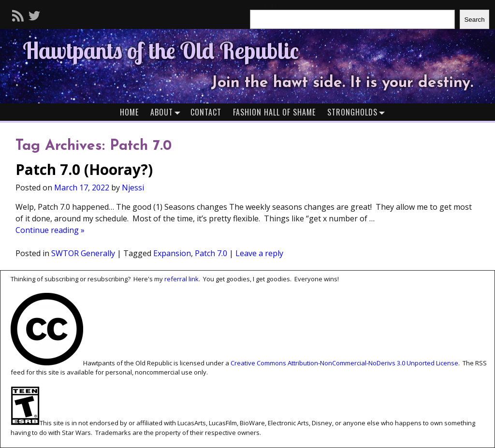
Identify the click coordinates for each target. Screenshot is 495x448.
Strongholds (358, 112)
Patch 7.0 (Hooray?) (84, 169)
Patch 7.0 (211, 253)
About (167, 112)
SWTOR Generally (83, 253)
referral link (182, 279)
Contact (206, 112)
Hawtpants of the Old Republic (161, 50)
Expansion (172, 253)
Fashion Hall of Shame (274, 112)
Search (474, 20)
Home (129, 112)
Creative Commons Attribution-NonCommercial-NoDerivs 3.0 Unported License (344, 363)
